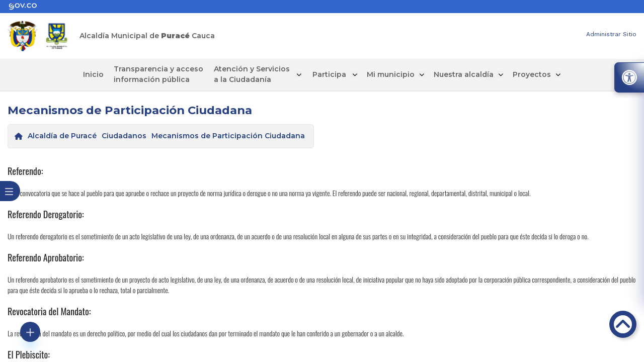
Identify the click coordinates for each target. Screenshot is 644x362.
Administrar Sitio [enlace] (611, 34)
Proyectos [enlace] (525, 74)
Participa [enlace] (327, 74)
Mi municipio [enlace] (386, 74)
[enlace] (28, 7)
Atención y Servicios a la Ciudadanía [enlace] (254, 74)
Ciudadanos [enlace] (124, 136)
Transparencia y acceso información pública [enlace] (164, 74)
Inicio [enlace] (100, 74)
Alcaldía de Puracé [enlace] (62, 136)
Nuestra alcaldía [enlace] (458, 74)
